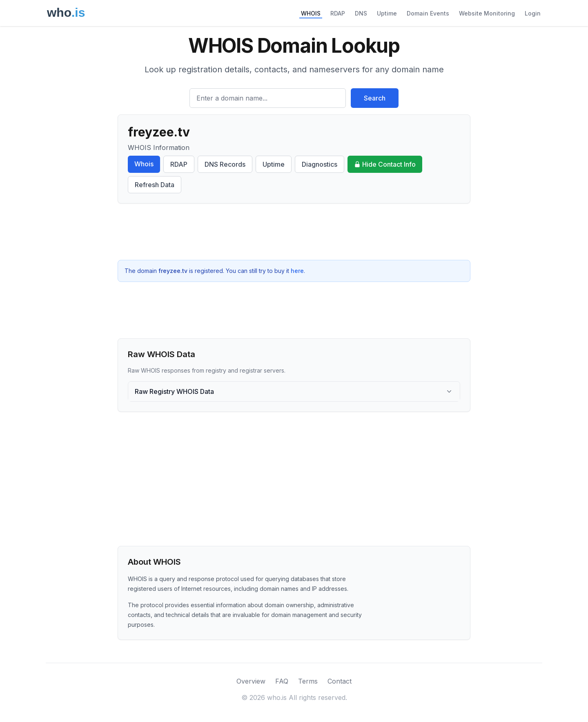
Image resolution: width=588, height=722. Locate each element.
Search (375, 98)
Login (533, 13)
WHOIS (311, 13)
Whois (144, 164)
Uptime (387, 13)
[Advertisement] (294, 232)
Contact (340, 681)
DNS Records (225, 164)
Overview (251, 681)
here (297, 271)
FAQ (282, 681)
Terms (308, 681)
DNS (361, 13)
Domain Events (428, 13)
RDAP (338, 13)
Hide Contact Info (385, 164)
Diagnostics (320, 164)
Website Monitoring (487, 13)
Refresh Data (155, 185)
